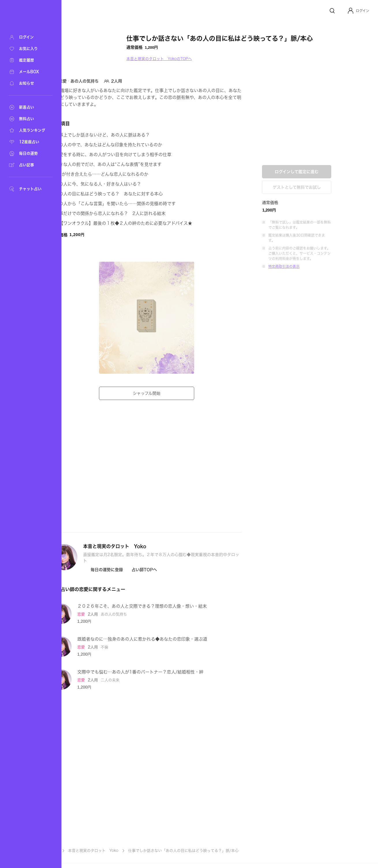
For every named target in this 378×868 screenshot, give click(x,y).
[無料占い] (29, 119)
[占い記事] (29, 165)
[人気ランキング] (29, 130)
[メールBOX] (29, 72)
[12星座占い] (29, 142)
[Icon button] (132, 570)
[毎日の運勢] (29, 154)
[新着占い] (29, 107)
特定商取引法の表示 (313, 266)
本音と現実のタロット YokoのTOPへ (189, 59)
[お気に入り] (29, 49)
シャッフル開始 (176, 393)
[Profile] (351, 11)
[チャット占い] (29, 189)
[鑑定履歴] (29, 60)
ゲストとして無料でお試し (326, 187)
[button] (358, 11)
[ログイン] (29, 37)
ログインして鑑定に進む (326, 172)
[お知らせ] (29, 83)
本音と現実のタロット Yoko (123, 851)
